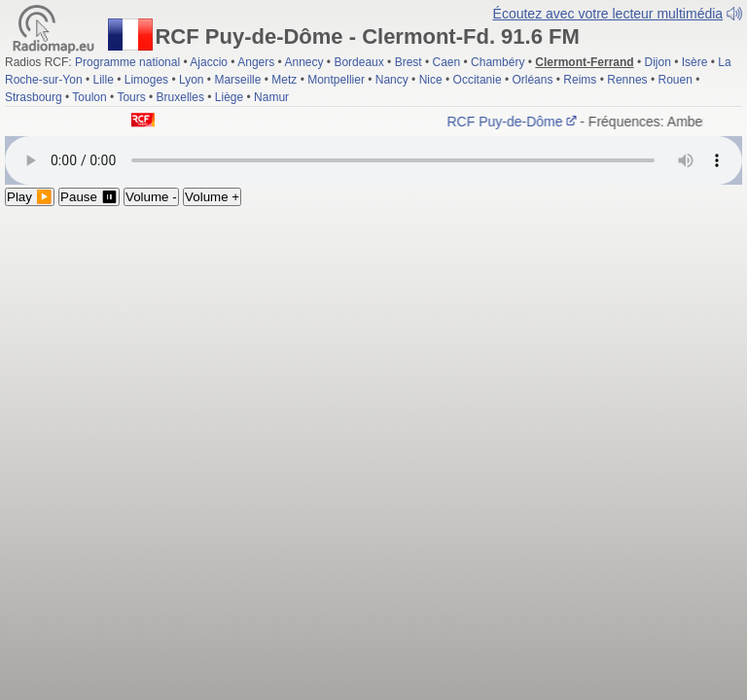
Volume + (212, 197)
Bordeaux (358, 62)
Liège (229, 97)
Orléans (532, 80)
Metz (284, 80)
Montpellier (336, 80)
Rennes (627, 80)
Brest (409, 62)
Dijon (658, 62)
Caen (447, 62)
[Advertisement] (373, 352)
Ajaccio (209, 62)
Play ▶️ (30, 197)
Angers (256, 62)
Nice (431, 80)
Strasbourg (34, 97)
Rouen (676, 80)
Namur (271, 97)
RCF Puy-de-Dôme (514, 122)
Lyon (192, 80)
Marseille (237, 80)
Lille (103, 80)
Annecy (303, 62)
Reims (580, 80)
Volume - (151, 197)
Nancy (392, 80)
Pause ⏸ (89, 197)
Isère (695, 62)
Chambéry (498, 62)
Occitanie (478, 80)
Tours (131, 97)
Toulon (89, 97)
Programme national (127, 62)
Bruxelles (180, 97)
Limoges (146, 80)
